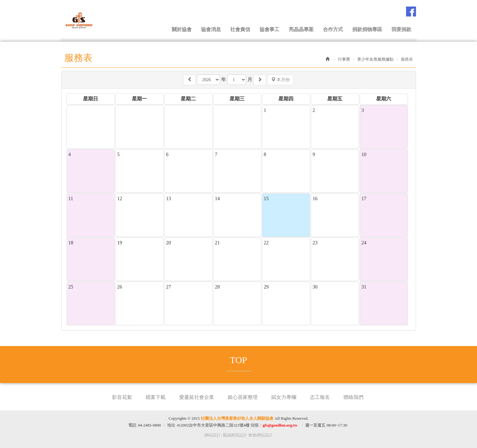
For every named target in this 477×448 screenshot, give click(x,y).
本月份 (281, 80)
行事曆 (344, 59)
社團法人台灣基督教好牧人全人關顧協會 (92, 20)
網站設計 (213, 435)
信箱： (274, 425)
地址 (171, 425)
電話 (132, 425)
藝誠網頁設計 (235, 435)
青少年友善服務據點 (375, 59)
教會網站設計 (260, 435)
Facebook (411, 12)
